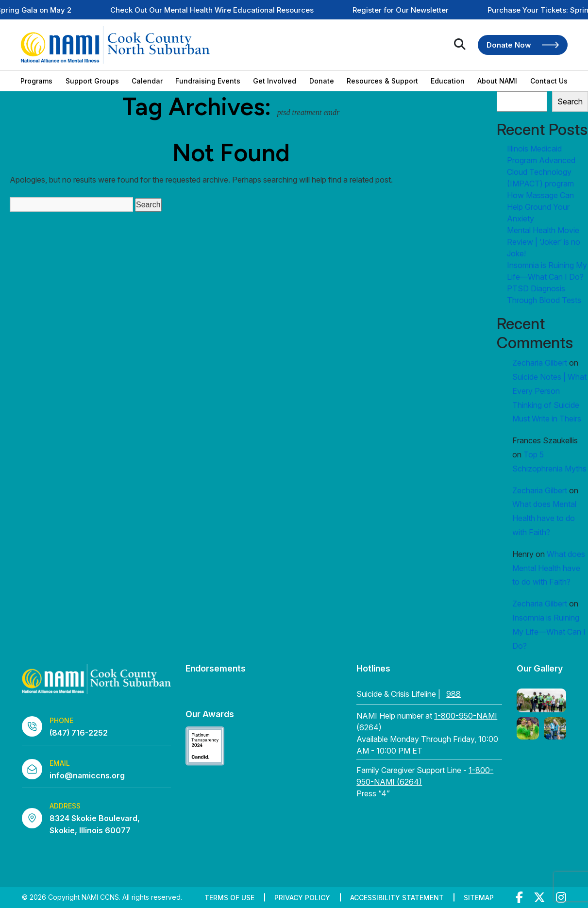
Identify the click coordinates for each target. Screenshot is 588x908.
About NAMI (497, 81)
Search (570, 101)
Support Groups (92, 81)
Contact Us (549, 81)
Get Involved (275, 81)
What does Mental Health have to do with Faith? (544, 518)
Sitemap (479, 898)
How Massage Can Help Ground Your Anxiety (540, 207)
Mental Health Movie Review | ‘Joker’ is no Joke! (544, 242)
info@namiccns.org (87, 775)
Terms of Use (229, 898)
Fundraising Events (208, 81)
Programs (36, 81)
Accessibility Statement (397, 898)
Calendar (147, 81)
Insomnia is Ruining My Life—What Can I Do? (549, 632)
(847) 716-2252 (79, 733)
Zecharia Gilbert (540, 363)
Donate (322, 81)
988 (454, 694)
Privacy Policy (302, 898)
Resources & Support (382, 81)
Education (448, 81)
